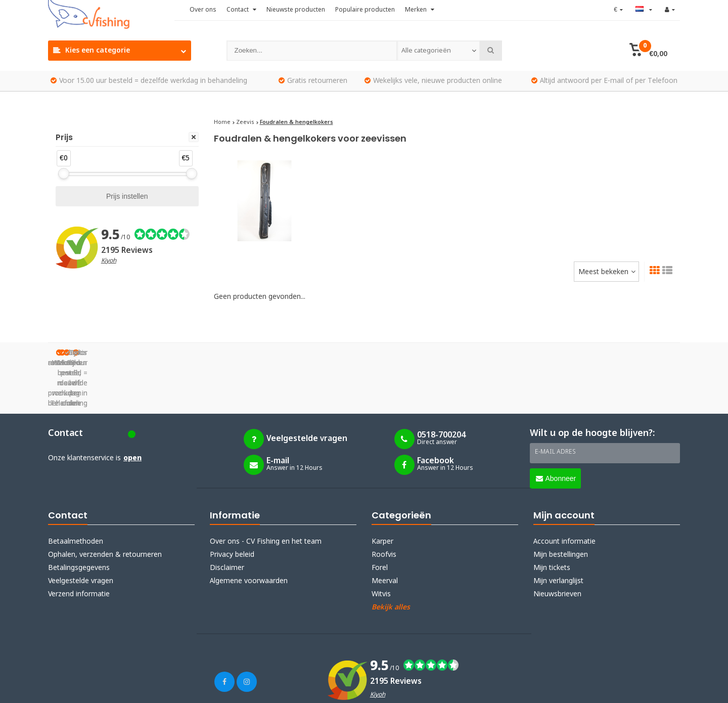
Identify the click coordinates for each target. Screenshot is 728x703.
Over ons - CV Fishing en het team (266, 491)
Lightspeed (154, 689)
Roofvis (384, 504)
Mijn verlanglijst (558, 531)
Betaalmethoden (76, 491)
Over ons (203, 10)
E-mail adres (555, 402)
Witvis (381, 544)
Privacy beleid (232, 504)
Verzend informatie (79, 544)
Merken (420, 10)
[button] (648, 51)
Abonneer (556, 428)
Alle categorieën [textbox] (426, 51)
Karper (382, 491)
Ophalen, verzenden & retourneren (105, 504)
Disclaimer (227, 517)
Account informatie (564, 491)
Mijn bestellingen (561, 504)
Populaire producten (365, 10)
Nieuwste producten (296, 10)
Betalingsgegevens (79, 517)
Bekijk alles (391, 557)
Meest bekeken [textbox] (603, 272)
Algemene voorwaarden (249, 531)
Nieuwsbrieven (557, 544)
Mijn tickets (552, 517)
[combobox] (438, 51)
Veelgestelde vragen (81, 531)
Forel (380, 517)
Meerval (385, 531)
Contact (241, 10)
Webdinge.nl (232, 689)
